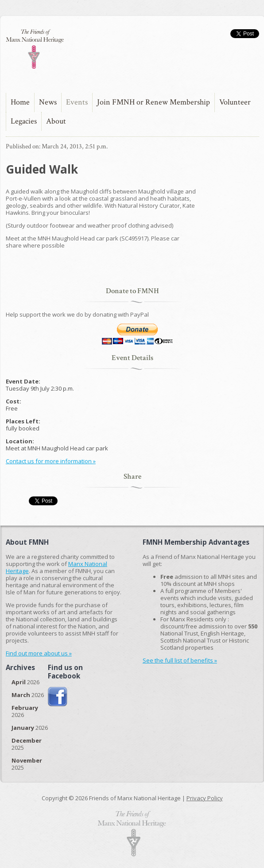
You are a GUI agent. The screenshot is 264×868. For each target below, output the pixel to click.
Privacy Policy (205, 798)
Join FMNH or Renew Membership (153, 102)
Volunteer (235, 102)
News (48, 102)
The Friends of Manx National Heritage (35, 49)
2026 (25, 682)
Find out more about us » (39, 653)
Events (77, 102)
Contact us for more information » (51, 461)
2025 (27, 744)
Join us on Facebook (58, 697)
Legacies (24, 121)
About (56, 121)
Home (20, 102)
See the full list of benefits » (180, 660)
